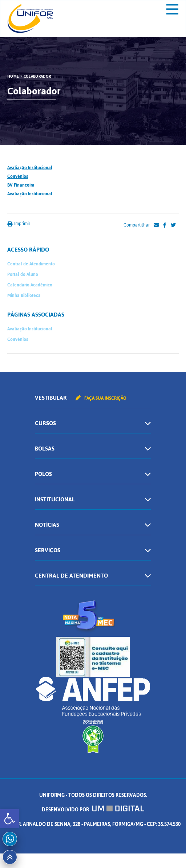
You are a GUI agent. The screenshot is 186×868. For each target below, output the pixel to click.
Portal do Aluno (23, 274)
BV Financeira (21, 185)
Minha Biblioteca (24, 296)
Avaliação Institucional (30, 168)
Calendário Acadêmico (30, 285)
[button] (9, 819)
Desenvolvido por (93, 810)
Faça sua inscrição (101, 398)
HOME (13, 77)
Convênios (18, 176)
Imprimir (19, 224)
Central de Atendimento (31, 264)
